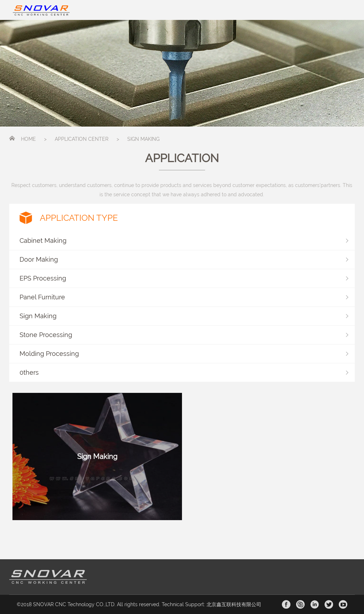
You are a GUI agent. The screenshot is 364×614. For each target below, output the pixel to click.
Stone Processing (46, 335)
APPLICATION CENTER (82, 139)
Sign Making (38, 316)
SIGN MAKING (143, 139)
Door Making (39, 259)
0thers (29, 372)
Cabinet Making (43, 241)
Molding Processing (49, 354)
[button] (182, 241)
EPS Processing (43, 278)
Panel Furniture (42, 297)
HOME (28, 139)
